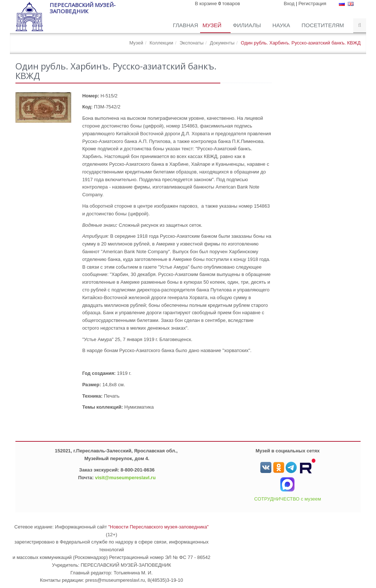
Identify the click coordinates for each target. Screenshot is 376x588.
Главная (186, 25)
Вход (289, 3)
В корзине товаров (218, 3)
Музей (213, 25)
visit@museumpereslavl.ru (125, 478)
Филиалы (247, 25)
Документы (222, 43)
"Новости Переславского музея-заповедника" (159, 527)
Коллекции (161, 43)
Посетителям (323, 25)
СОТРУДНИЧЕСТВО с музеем (288, 499)
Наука (282, 25)
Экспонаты (191, 43)
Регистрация (312, 3)
